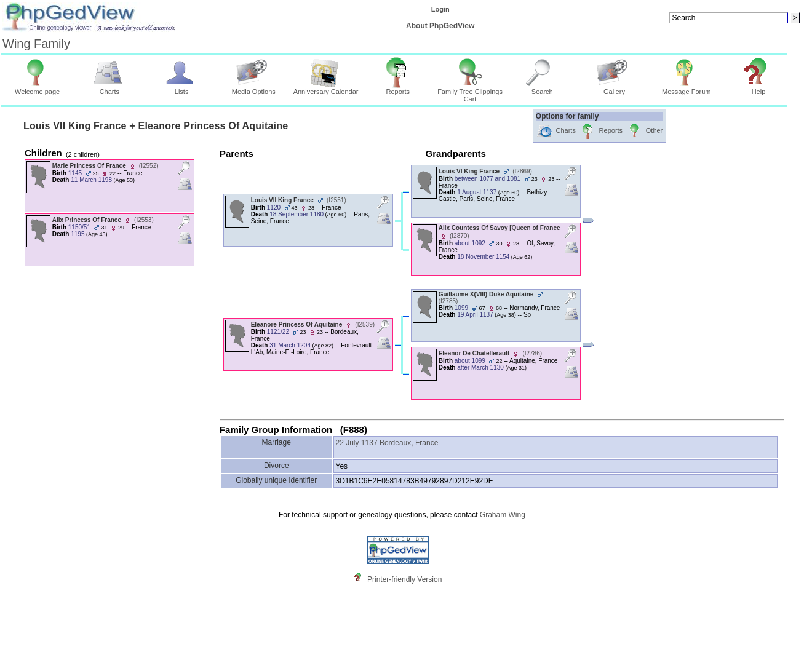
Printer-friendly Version (404, 579)
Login (440, 9)
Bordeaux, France (409, 443)
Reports (398, 89)
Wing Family (36, 44)
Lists (182, 89)
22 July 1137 (357, 443)
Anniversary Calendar (326, 89)
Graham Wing (503, 515)
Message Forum (686, 89)
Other (644, 131)
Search (542, 89)
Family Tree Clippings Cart (470, 92)
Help (759, 89)
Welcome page (37, 89)
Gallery (614, 89)
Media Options (254, 89)
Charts (110, 89)
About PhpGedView (440, 26)
